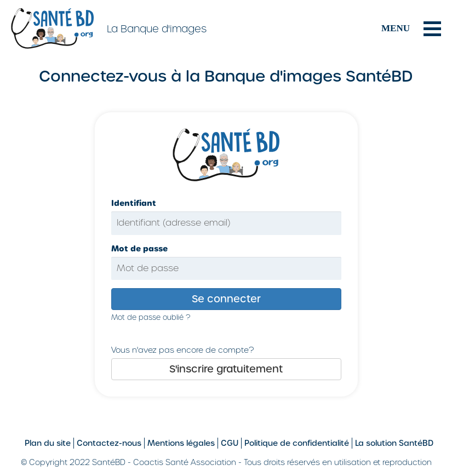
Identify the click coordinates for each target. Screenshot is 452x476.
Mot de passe (139, 249)
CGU (230, 443)
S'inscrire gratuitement (226, 369)
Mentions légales (181, 443)
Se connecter (226, 299)
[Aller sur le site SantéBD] (54, 28)
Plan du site (48, 443)
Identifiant (134, 203)
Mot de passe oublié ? (151, 317)
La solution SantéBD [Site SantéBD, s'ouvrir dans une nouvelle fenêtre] (394, 443)
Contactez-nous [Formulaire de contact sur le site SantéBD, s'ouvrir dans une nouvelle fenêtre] (109, 443)
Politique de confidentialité (297, 443)
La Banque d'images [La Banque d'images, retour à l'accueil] (157, 29)
